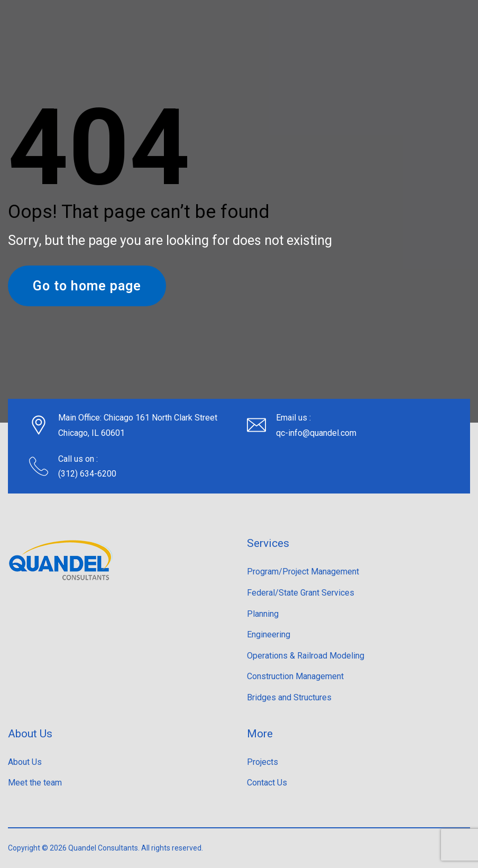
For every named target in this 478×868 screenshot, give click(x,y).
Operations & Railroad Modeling (306, 656)
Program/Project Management (303, 572)
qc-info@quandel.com (316, 433)
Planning (263, 614)
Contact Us (267, 783)
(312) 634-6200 (87, 474)
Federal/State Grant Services (301, 593)
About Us (25, 762)
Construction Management (295, 676)
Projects (263, 762)
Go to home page (87, 286)
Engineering (269, 634)
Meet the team (35, 783)
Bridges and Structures (289, 697)
